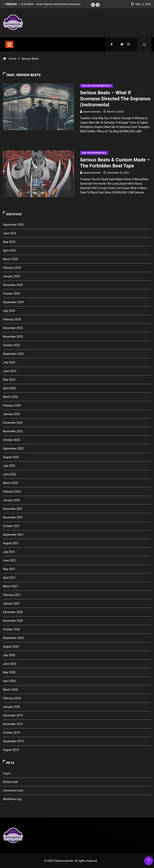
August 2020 (11, 646)
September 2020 (13, 638)
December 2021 (13, 509)
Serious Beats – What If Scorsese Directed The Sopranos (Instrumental (115, 99)
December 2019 (13, 715)
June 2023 (10, 371)
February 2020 (12, 698)
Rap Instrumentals (94, 153)
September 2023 (13, 354)
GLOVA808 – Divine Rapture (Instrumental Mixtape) (51, 4)
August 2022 (11, 457)
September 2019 (13, 741)
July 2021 (9, 552)
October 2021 (11, 526)
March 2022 (10, 483)
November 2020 (13, 621)
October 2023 (11, 345)
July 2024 (9, 311)
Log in (7, 773)
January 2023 (12, 414)
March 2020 (10, 689)
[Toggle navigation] (9, 44)
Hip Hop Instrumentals (96, 86)
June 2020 (10, 664)
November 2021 (13, 517)
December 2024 (13, 285)
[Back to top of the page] (149, 860)
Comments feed (13, 790)
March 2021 (10, 586)
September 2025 (13, 224)
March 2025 (10, 259)
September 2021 (13, 534)
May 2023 (9, 379)
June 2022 (10, 474)
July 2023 (9, 362)
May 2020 (9, 672)
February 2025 (12, 268)
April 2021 (9, 577)
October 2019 (11, 732)
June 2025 (10, 233)
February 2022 (12, 491)
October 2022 (11, 440)
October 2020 (11, 629)
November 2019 (13, 724)
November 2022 (13, 431)
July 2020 (9, 655)
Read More (90, 137)
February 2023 (12, 405)
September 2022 (13, 448)
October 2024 (11, 293)
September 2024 (13, 302)
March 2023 (10, 397)
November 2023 (13, 336)
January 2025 (12, 276)
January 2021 (12, 603)
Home (12, 58)
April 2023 (9, 388)
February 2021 (12, 595)
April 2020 (9, 681)
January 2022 (12, 500)
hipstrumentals (92, 111)
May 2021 (9, 569)
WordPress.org (12, 799)
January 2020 (12, 707)
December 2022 (13, 422)
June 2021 (10, 560)
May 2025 (9, 242)
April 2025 (9, 250)
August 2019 (11, 750)
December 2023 (13, 328)
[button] (93, 5)
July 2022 (9, 466)
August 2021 (11, 543)
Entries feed (10, 782)
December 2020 (13, 612)
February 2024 (12, 319)
